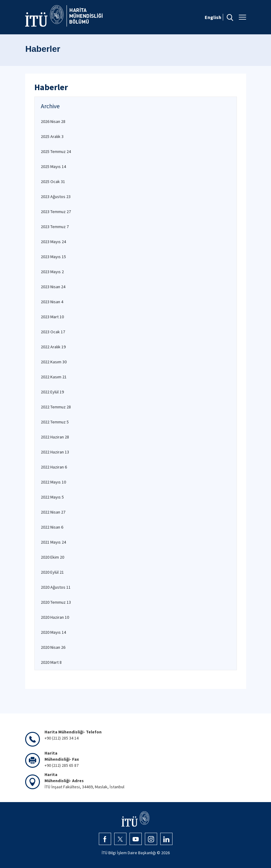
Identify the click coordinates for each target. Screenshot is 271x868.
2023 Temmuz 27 (56, 212)
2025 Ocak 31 (53, 182)
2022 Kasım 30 (54, 362)
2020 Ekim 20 (52, 557)
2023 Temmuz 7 (55, 227)
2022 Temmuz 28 (56, 407)
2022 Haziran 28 (55, 437)
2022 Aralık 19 (53, 347)
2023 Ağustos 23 (56, 197)
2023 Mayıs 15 (53, 257)
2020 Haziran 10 (55, 617)
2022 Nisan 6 (52, 527)
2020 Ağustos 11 (56, 587)
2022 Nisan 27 (53, 512)
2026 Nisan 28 (53, 121)
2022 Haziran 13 (55, 452)
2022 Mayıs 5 (52, 497)
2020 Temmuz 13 (56, 602)
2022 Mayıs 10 (53, 482)
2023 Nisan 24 (53, 287)
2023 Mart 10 (52, 317)
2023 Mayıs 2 (52, 272)
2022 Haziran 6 (54, 467)
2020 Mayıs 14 (53, 632)
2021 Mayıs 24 (53, 542)
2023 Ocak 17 (53, 332)
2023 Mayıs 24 (53, 242)
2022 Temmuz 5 (55, 422)
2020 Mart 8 (51, 662)
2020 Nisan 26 (53, 647)
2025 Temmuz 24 (56, 151)
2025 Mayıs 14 (53, 166)
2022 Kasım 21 (54, 377)
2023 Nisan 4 (52, 302)
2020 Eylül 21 (52, 572)
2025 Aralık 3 (52, 136)
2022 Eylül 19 (52, 392)
